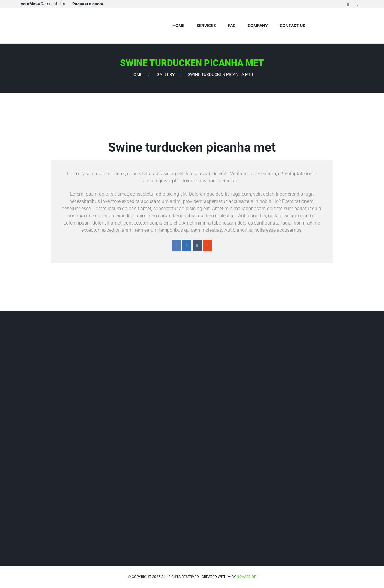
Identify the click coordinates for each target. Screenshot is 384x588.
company (258, 26)
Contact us (293, 26)
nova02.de (246, 577)
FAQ (232, 26)
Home (178, 26)
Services (206, 26)
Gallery (166, 74)
